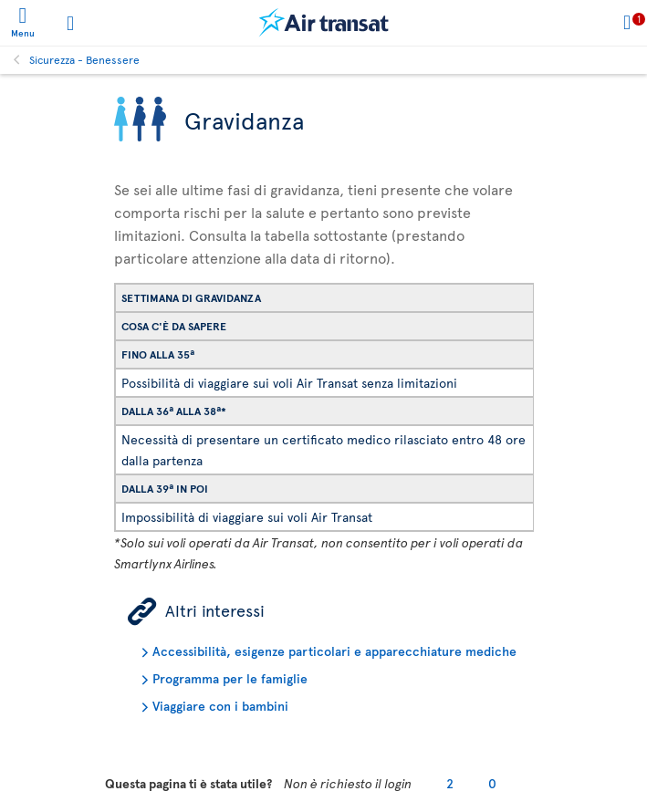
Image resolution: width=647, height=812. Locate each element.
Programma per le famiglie (230, 678)
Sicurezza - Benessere (84, 59)
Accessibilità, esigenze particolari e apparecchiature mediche (334, 651)
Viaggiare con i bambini (220, 706)
